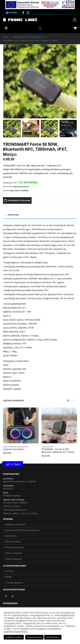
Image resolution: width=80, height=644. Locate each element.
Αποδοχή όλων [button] (53, 637)
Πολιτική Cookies (13, 542)
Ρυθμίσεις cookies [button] (14, 637)
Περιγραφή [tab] (13, 215)
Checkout (9, 571)
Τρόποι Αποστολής (14, 553)
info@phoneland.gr (12, 496)
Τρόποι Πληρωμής (13, 559)
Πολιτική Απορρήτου (14, 547)
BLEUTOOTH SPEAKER (19, 191)
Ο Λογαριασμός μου (14, 583)
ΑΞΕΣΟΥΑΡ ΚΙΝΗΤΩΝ (9, 447)
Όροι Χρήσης (11, 536)
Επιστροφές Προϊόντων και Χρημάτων (22, 530)
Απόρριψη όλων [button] (34, 637)
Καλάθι (8, 577)
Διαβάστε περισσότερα (16, 631)
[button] (68, 401)
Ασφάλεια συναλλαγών (15, 524)
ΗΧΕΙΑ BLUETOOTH (21, 187)
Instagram (13, 596)
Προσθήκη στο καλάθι (19, 201)
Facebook (6, 596)
